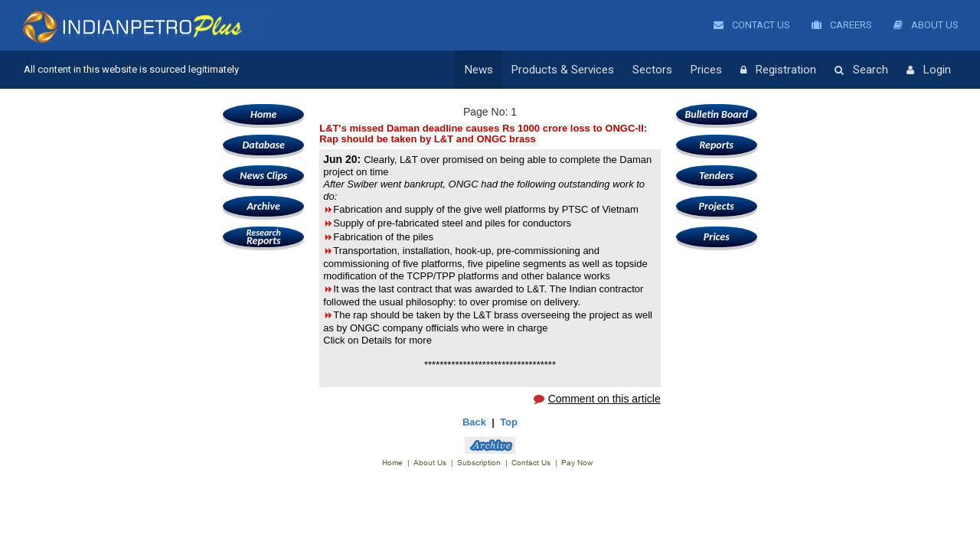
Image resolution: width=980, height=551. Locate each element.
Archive (264, 206)
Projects (717, 206)
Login (929, 70)
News (479, 70)
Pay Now (577, 463)
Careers (842, 25)
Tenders (716, 176)
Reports (263, 237)
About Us (926, 25)
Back (474, 422)
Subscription (479, 463)
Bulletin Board (716, 114)
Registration (778, 70)
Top (509, 422)
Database (264, 145)
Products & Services (563, 70)
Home (263, 114)
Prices (706, 70)
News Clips (263, 176)
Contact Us (752, 25)
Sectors (652, 70)
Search (861, 70)
